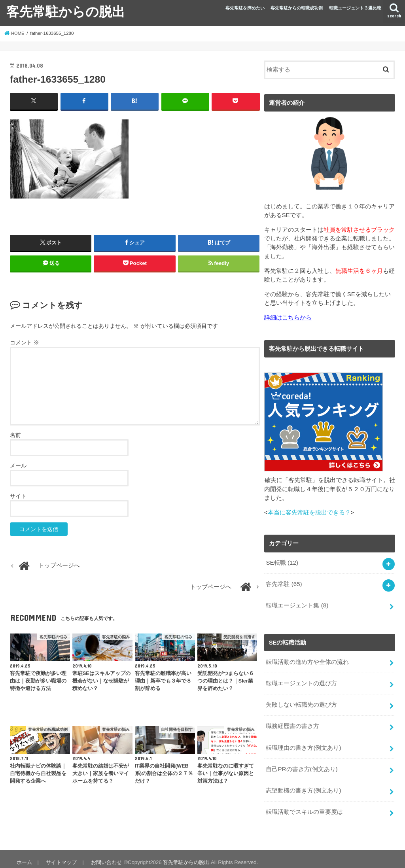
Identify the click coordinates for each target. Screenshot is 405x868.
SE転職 (282, 562)
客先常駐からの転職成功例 (297, 8)
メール (18, 465)
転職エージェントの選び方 (301, 680)
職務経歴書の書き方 (292, 722)
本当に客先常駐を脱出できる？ (309, 512)
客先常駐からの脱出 (66, 11)
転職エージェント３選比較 (355, 8)
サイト (18, 496)
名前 (15, 435)
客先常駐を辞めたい (245, 8)
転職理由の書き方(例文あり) (303, 743)
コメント (25, 342)
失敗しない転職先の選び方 (301, 701)
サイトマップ (61, 856)
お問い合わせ (105, 856)
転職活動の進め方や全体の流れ (307, 659)
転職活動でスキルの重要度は (304, 806)
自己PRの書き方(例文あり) (301, 764)
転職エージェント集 (297, 604)
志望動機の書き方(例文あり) (303, 785)
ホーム (24, 856)
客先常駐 (284, 583)
